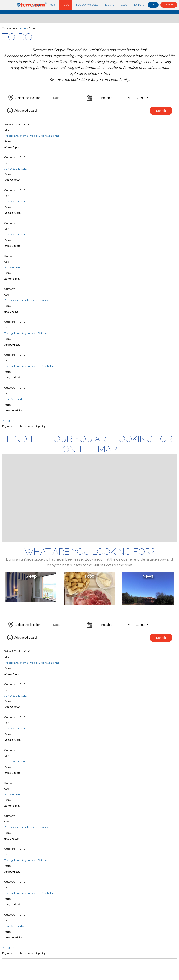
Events (109, 5)
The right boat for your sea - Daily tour (27, 333)
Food (52, 5)
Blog (124, 5)
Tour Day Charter (14, 399)
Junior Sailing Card (15, 169)
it (153, 5)
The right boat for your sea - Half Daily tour (30, 366)
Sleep (39, 5)
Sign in (169, 5)
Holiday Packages (87, 5)
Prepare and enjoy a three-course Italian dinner (32, 136)
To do (66, 5)
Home (22, 28)
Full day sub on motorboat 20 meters (26, 300)
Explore (139, 5)
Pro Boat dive (12, 267)
